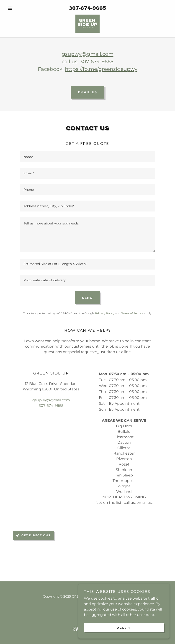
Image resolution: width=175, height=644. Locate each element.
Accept (124, 628)
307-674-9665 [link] (87, 8)
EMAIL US (87, 92)
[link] (87, 24)
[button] (18, 8)
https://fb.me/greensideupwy (101, 69)
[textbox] (87, 157)
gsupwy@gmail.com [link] (51, 400)
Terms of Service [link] (132, 313)
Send (87, 298)
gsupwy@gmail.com (88, 54)
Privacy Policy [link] (105, 313)
